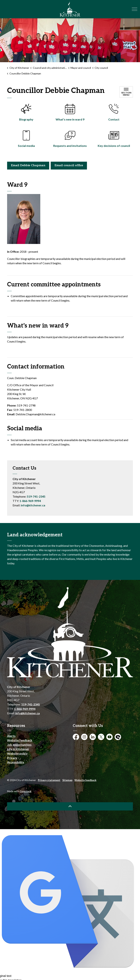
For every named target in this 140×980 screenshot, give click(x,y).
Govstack (26, 791)
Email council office (69, 166)
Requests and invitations (70, 146)
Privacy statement (49, 780)
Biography (26, 119)
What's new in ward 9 (70, 119)
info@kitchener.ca (33, 505)
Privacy (12, 758)
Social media (26, 146)
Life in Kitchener (18, 749)
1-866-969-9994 (30, 501)
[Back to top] (70, 806)
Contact (114, 119)
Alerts (11, 736)
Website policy (17, 753)
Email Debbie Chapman (28, 166)
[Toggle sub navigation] (126, 92)
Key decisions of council (114, 146)
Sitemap (67, 780)
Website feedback (20, 740)
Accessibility (16, 762)
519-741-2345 (36, 496)
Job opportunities (19, 745)
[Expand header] (135, 9)
